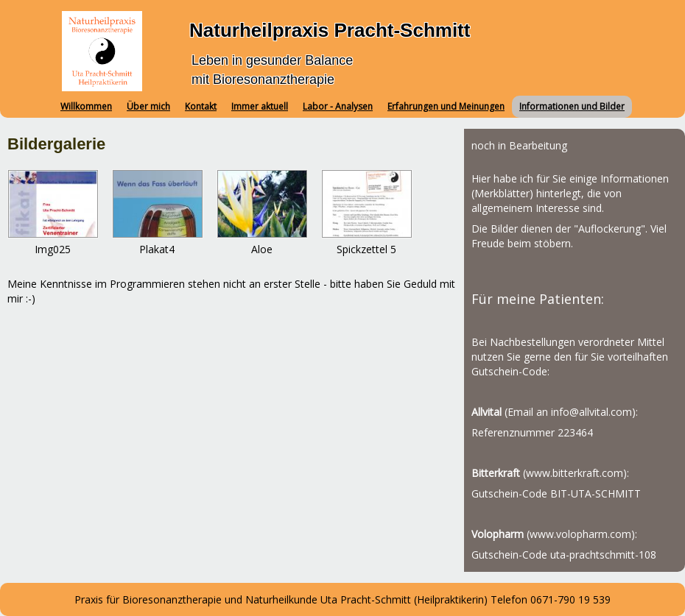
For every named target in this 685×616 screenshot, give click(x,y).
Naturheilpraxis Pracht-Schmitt (330, 30)
